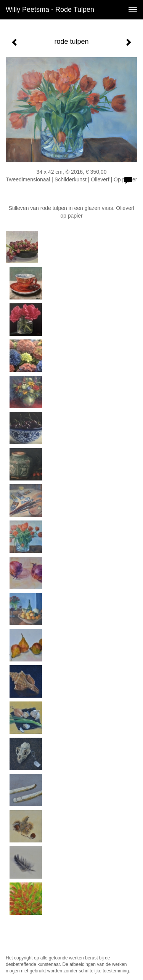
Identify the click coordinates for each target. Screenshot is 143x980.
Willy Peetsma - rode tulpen (50, 10)
